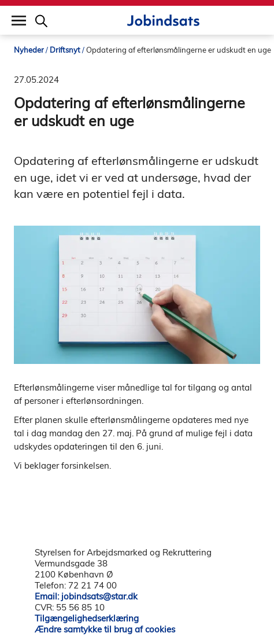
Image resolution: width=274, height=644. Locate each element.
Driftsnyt (65, 50)
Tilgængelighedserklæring (87, 618)
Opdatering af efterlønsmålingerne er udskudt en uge (179, 50)
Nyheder (29, 50)
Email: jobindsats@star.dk (86, 596)
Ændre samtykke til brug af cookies (105, 629)
